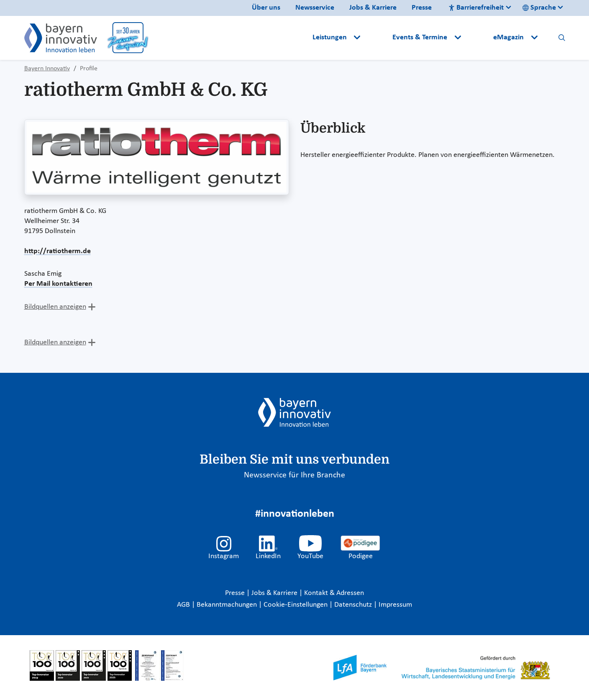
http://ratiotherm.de (58, 251)
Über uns (266, 8)
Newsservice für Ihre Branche (294, 475)
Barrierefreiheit (476, 8)
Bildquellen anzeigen (55, 307)
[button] (377, 38)
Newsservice (315, 8)
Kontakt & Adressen (334, 593)
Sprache (539, 8)
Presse (422, 8)
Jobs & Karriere (373, 8)
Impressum (395, 605)
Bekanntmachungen (228, 605)
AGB (184, 605)
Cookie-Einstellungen (296, 605)
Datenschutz (354, 605)
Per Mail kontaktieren (58, 284)
